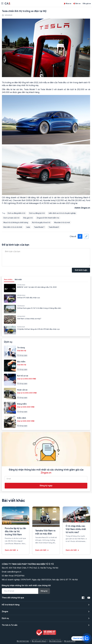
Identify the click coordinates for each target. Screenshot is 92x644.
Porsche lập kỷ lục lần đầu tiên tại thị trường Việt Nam (15, 531)
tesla (28, 227)
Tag (4, 213)
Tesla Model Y (39, 227)
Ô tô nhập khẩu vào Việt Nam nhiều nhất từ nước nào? (76, 529)
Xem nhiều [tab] (8, 280)
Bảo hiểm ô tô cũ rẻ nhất (13, 227)
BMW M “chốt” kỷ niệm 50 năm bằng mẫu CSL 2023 (37, 287)
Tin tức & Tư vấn (10, 625)
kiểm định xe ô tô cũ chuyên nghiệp (62, 213)
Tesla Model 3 (54, 227)
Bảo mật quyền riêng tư (39, 641)
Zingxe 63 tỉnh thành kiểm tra (48, 218)
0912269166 (19, 576)
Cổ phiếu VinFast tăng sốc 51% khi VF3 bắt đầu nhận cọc (38, 329)
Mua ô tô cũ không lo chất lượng (16, 222)
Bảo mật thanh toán (23, 641)
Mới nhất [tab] (18, 280)
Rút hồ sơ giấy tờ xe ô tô (41, 222)
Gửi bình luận (81, 270)
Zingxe (5, 612)
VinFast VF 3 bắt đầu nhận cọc (29, 298)
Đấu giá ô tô (28, 218)
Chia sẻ (73, 237)
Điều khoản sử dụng (55, 641)
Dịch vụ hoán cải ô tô (11, 218)
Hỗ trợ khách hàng (11, 605)
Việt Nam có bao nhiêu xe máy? (29, 319)
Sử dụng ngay (22, 355)
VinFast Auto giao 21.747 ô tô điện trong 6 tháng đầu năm (39, 308)
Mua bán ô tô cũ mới (62, 222)
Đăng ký (44, 591)
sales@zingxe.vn (14, 572)
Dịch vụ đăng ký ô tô (37, 213)
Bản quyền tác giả (70, 641)
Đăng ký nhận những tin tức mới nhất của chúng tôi (26, 586)
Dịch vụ (5, 618)
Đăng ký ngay (46, 486)
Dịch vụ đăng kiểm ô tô (16, 213)
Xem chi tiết (10, 550)
